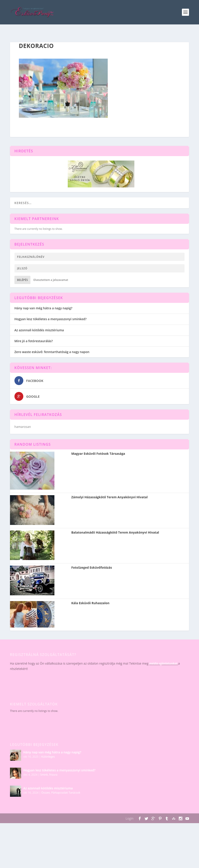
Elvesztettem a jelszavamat (51, 280)
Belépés (23, 280)
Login (130, 818)
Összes (46, 793)
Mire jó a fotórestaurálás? (34, 341)
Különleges (48, 757)
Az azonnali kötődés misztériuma (39, 330)
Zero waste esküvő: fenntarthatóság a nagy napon (52, 352)
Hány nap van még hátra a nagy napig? (43, 308)
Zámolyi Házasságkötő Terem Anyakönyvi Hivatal (109, 497)
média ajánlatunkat (163, 663)
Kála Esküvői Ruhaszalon (90, 603)
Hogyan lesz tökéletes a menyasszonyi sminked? (51, 319)
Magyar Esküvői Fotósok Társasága (98, 454)
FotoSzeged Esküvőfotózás (92, 568)
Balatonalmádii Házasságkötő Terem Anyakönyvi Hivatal (115, 532)
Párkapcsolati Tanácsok (66, 793)
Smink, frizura (49, 775)
